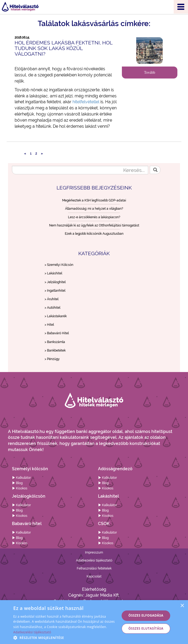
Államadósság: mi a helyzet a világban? (94, 209)
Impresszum (94, 552)
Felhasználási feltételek (94, 568)
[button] (65, 637)
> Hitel (49, 325)
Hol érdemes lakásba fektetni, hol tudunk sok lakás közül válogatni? (63, 48)
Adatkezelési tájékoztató (94, 560)
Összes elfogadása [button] (146, 615)
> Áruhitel (52, 299)
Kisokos (20, 488)
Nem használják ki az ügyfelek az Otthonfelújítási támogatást (94, 225)
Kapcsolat (94, 576)
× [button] (182, 606)
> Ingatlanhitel (55, 291)
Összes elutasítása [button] (146, 628)
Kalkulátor (21, 478)
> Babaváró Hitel (57, 333)
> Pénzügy (52, 359)
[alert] (94, 622)
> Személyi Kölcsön (59, 265)
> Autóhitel (52, 308)
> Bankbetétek (55, 350)
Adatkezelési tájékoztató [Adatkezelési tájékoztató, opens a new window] (32, 632)
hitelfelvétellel (86, 102)
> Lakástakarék (56, 316)
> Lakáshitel (53, 273)
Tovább (149, 73)
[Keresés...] (80, 170)
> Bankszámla (55, 342)
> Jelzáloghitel (55, 282)
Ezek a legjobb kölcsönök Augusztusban (94, 234)
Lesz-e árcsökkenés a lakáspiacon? (94, 217)
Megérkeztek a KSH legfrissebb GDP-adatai (94, 200)
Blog (17, 483)
